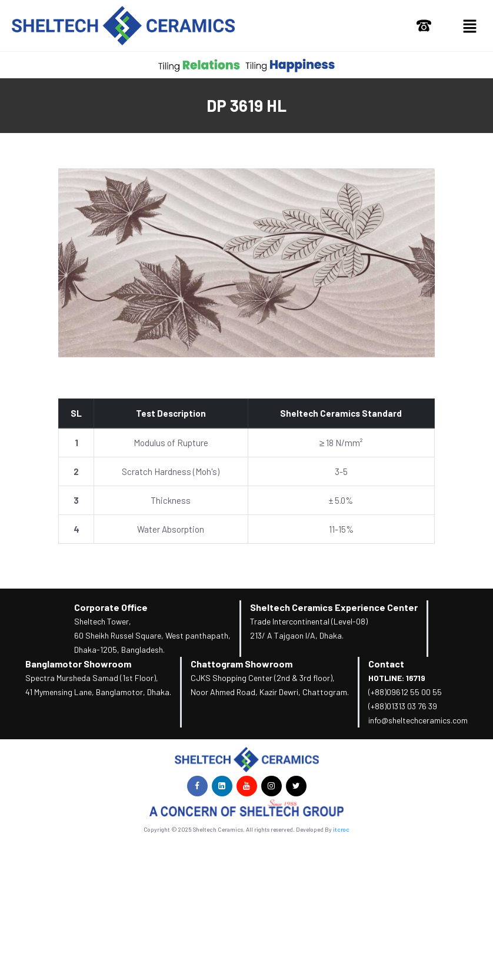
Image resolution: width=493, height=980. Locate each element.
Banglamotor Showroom (78, 664)
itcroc (341, 829)
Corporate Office (111, 607)
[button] (469, 25)
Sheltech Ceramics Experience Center (334, 607)
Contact (386, 664)
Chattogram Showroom (241, 664)
